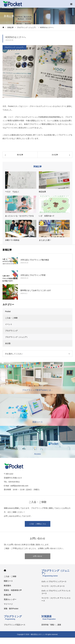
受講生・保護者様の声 (13, 590)
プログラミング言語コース (15, 625)
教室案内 (7, 586)
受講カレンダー (10, 599)
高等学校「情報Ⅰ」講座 (51, 625)
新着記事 (7, 595)
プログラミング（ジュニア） (14, 47)
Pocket (8, 311)
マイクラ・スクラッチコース (53, 586)
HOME (5, 570)
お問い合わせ (38, 556)
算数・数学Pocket (11, 609)
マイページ (8, 604)
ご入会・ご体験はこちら (38, 524)
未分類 (8, 343)
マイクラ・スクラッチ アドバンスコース (56, 599)
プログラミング (11, 331)
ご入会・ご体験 (11, 318)
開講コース (8, 581)
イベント (9, 324)
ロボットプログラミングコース (54, 581)
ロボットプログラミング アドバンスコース (56, 592)
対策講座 (49, 617)
